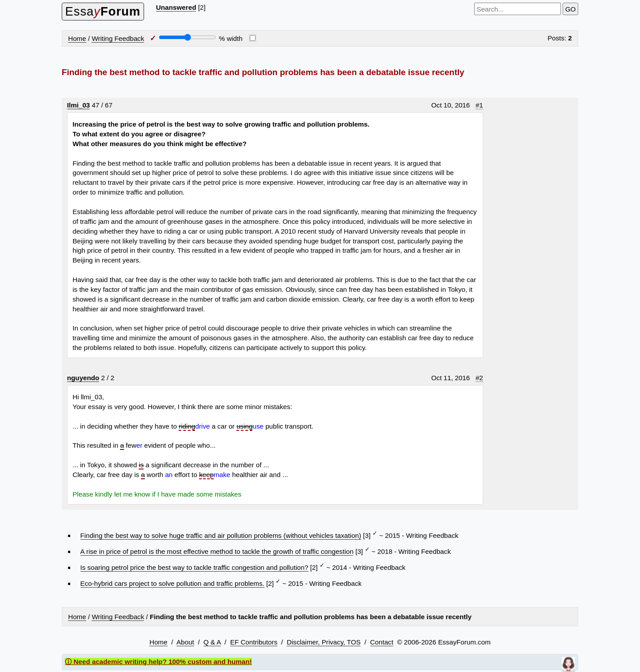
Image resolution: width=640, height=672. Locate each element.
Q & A (212, 642)
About (185, 642)
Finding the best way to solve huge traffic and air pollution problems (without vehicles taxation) (221, 535)
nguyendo (83, 378)
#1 (479, 105)
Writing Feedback (118, 38)
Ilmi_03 (79, 105)
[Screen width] (187, 37)
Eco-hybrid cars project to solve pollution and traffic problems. (172, 583)
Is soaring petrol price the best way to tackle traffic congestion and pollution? (194, 567)
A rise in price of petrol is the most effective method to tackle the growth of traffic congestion (217, 551)
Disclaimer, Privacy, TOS (324, 642)
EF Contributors (254, 642)
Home (77, 38)
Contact (382, 642)
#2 (479, 378)
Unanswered (176, 7)
